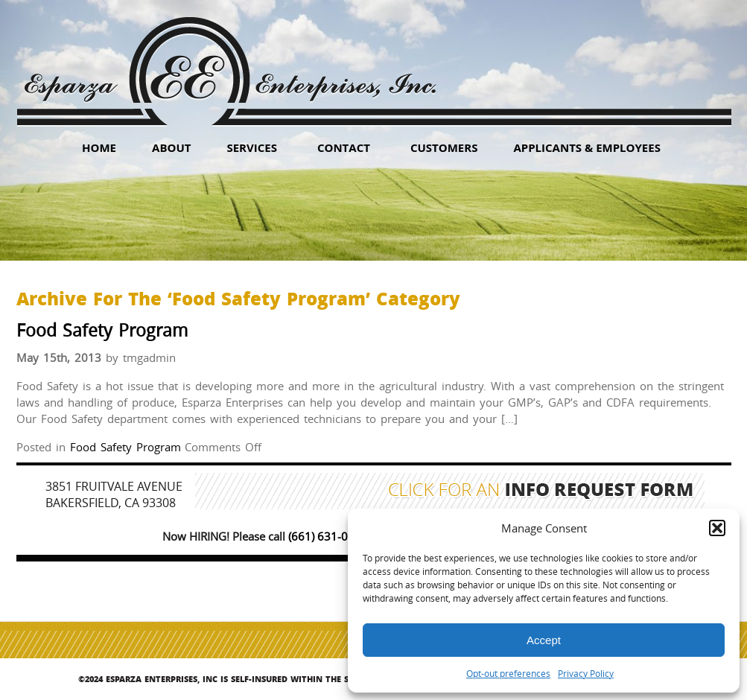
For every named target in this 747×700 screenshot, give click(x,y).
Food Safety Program (102, 330)
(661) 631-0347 (328, 536)
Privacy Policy (586, 673)
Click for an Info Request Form (541, 491)
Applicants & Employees (587, 147)
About (171, 147)
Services (252, 147)
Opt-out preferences (508, 673)
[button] (717, 528)
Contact (344, 147)
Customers (444, 147)
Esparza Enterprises (230, 60)
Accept (544, 640)
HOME (99, 147)
